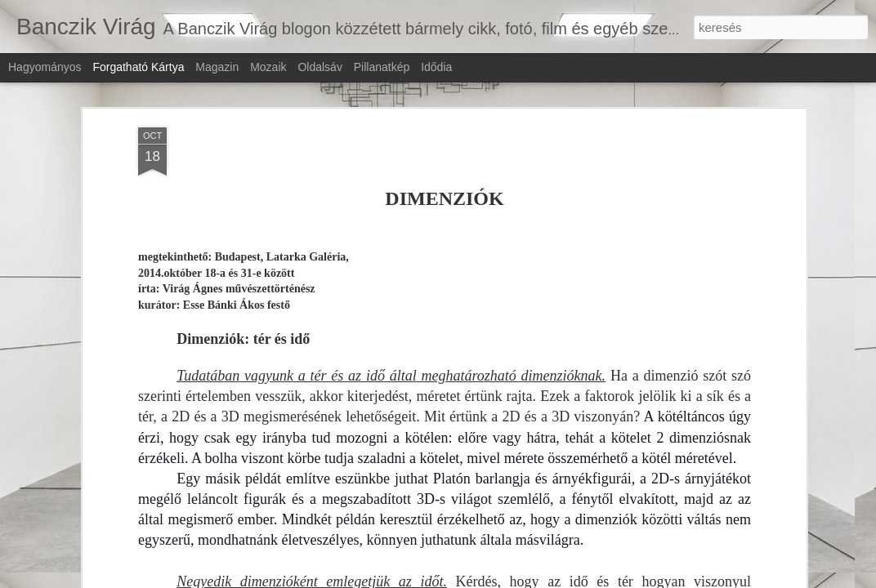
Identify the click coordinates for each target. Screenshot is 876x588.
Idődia (436, 67)
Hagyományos (45, 67)
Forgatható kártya (138, 67)
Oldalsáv (320, 67)
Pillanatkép (382, 67)
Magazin (217, 67)
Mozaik (268, 67)
